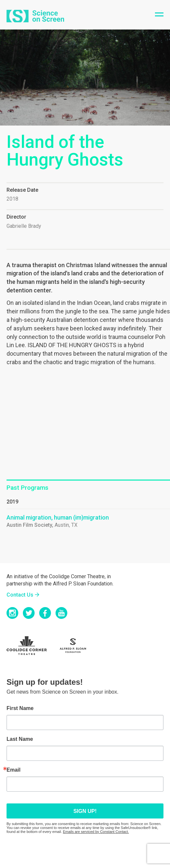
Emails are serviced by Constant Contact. (96, 832)
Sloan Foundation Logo (76, 646)
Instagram (12, 613)
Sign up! (85, 811)
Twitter (29, 613)
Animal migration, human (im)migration (58, 517)
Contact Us (20, 595)
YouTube (61, 613)
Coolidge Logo (31, 646)
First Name (20, 708)
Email (14, 770)
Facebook (45, 613)
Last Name (20, 739)
